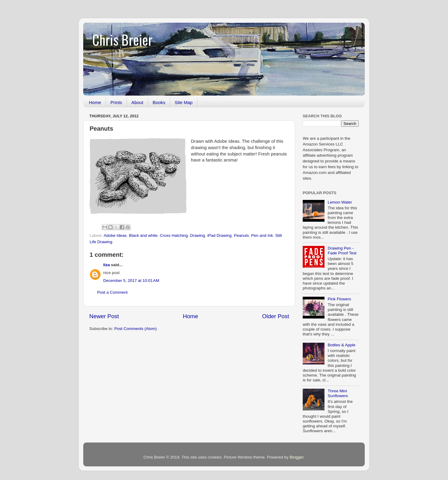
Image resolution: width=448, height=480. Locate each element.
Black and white (143, 235)
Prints (116, 102)
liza (107, 265)
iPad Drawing (219, 235)
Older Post (276, 316)
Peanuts (242, 235)
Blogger (297, 457)
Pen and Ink (262, 235)
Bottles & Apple (341, 345)
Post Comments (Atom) (136, 329)
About (137, 102)
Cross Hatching (174, 235)
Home (95, 102)
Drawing (198, 235)
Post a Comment (112, 292)
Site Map (184, 102)
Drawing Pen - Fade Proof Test (342, 251)
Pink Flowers (339, 299)
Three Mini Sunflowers (338, 393)
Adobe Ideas (115, 235)
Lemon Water (340, 202)
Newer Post (104, 316)
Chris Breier (122, 39)
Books (159, 102)
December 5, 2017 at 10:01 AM (131, 281)
